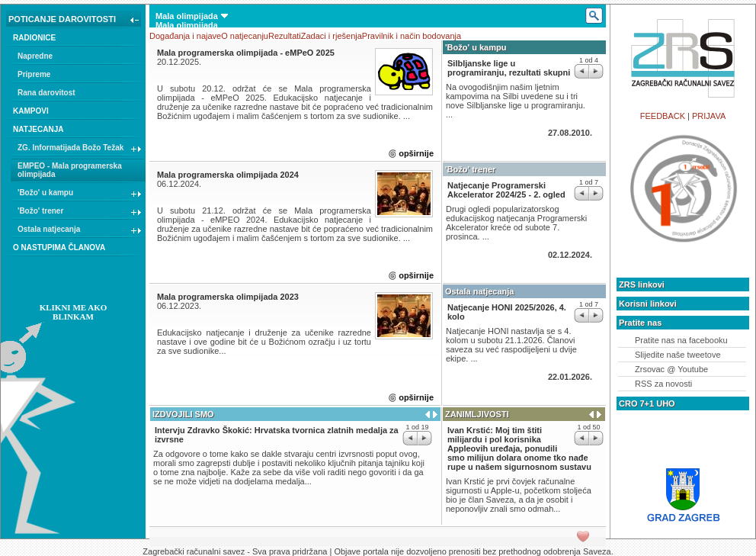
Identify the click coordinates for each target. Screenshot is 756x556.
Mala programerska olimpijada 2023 (228, 297)
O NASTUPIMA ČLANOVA (59, 247)
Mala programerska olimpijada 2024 (228, 175)
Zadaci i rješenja (332, 36)
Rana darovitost (46, 93)
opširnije (416, 153)
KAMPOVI (31, 111)
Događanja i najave (185, 36)
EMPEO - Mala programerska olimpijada (70, 170)
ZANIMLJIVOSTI (477, 414)
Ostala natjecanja (80, 231)
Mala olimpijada (192, 16)
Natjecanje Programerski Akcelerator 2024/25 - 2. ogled (506, 190)
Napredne (35, 56)
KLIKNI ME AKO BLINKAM (74, 312)
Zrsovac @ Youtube (671, 369)
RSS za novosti (663, 384)
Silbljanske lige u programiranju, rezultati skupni (509, 68)
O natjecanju (245, 36)
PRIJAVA (709, 116)
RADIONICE (34, 38)
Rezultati (285, 36)
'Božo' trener (80, 213)
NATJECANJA (38, 129)
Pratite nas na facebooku (681, 340)
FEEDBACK (663, 116)
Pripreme (34, 74)
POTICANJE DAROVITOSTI (75, 21)
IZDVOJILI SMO (183, 414)
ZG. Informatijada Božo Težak (80, 149)
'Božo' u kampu (80, 194)
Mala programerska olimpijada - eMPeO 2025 (246, 53)
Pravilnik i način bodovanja (412, 36)
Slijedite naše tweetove (678, 355)
